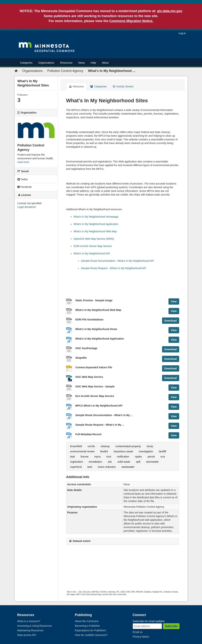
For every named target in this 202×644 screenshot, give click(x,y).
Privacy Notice (141, 637)
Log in (182, 33)
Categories (26, 63)
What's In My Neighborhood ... (112, 71)
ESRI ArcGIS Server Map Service (93, 246)
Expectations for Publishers (91, 630)
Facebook (25, 187)
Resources (66, 63)
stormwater (152, 462)
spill (138, 462)
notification (123, 457)
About (105, 63)
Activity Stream (123, 86)
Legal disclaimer (27, 207)
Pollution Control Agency (65, 71)
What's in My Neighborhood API (92, 253)
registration (77, 462)
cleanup (105, 446)
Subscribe (171, 626)
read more (23, 162)
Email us (138, 632)
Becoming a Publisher (87, 626)
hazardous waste (123, 451)
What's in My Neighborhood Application (96, 224)
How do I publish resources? (91, 635)
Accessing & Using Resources (35, 626)
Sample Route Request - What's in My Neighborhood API (113, 268)
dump (150, 446)
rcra (163, 457)
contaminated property (128, 446)
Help (93, 63)
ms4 (109, 457)
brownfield (76, 446)
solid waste (124, 462)
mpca (97, 457)
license (85, 457)
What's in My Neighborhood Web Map (95, 231)
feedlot (104, 451)
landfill (163, 451)
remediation (95, 462)
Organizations (46, 63)
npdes (138, 457)
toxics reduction (107, 467)
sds (110, 462)
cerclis (91, 446)
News (82, 63)
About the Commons (87, 621)
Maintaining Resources (30, 630)
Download (171, 321)
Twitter (23, 179)
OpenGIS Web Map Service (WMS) (94, 239)
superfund (76, 467)
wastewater (128, 467)
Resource (77, 86)
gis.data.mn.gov (170, 11)
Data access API (27, 635)
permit (151, 457)
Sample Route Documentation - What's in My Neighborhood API (117, 261)
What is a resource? (29, 621)
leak (73, 457)
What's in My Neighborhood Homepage (96, 217)
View (174, 301)
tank (90, 467)
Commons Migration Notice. (131, 21)
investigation (146, 451)
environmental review (82, 451)
